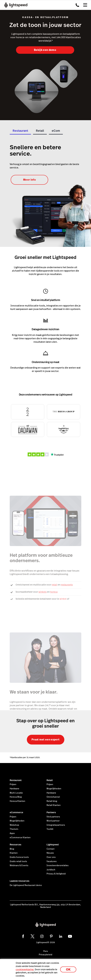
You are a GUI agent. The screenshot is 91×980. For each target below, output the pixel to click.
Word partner (53, 821)
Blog (12, 849)
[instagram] (42, 936)
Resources (16, 845)
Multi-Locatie (16, 793)
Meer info (29, 180)
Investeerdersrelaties (58, 865)
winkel (63, 599)
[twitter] (32, 936)
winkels (43, 592)
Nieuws (50, 853)
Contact (51, 849)
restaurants (67, 585)
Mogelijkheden (54, 789)
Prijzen (13, 784)
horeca (54, 592)
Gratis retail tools (18, 861)
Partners (51, 812)
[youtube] (70, 936)
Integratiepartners (56, 825)
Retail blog (52, 801)
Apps (12, 833)
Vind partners (53, 817)
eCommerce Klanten (20, 838)
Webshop (14, 825)
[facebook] (23, 936)
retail (54, 585)
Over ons (51, 857)
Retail (50, 780)
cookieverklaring (25, 969)
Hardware (14, 789)
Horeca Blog (16, 797)
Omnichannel (53, 797)
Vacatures (52, 861)
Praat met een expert (45, 740)
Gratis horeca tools (19, 857)
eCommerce (16, 812)
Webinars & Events (19, 865)
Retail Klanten (54, 805)
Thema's (14, 829)
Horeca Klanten (17, 801)
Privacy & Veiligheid (56, 874)
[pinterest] (51, 936)
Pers (46, 951)
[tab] (20, 132)
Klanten (14, 853)
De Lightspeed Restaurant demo (26, 885)
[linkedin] (61, 936)
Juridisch (51, 870)
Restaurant (16, 780)
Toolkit (50, 829)
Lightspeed (53, 845)
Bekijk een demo (45, 50)
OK (68, 970)
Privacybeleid (45, 955)
